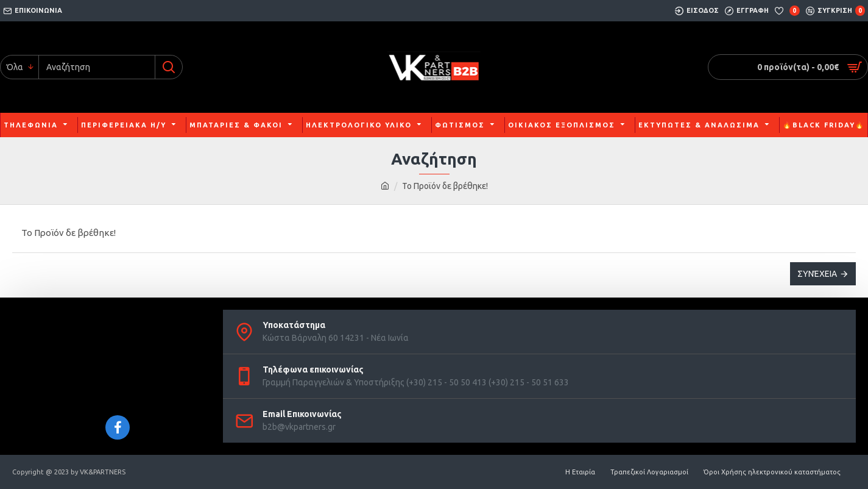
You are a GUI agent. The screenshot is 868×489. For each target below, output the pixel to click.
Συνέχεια (817, 274)
